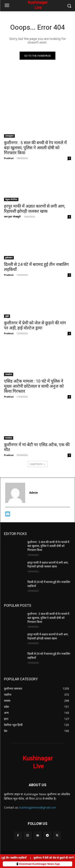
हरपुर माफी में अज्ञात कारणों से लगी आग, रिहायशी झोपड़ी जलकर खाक (35, 209)
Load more (37, 464)
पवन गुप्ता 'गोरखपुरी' (12, 217)
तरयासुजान (9, 136)
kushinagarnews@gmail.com (38, 807)
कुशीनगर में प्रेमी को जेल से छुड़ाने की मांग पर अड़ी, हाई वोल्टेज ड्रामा (35, 325)
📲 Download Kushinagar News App (37, 864)
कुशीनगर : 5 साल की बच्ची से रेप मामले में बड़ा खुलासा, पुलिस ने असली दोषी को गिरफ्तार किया (35, 148)
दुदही (7, 316)
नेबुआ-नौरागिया (11, 199)
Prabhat (9, 158)
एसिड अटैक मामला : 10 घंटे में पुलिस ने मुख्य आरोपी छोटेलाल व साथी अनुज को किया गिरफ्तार (34, 386)
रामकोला (9, 374)
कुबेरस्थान (9, 258)
